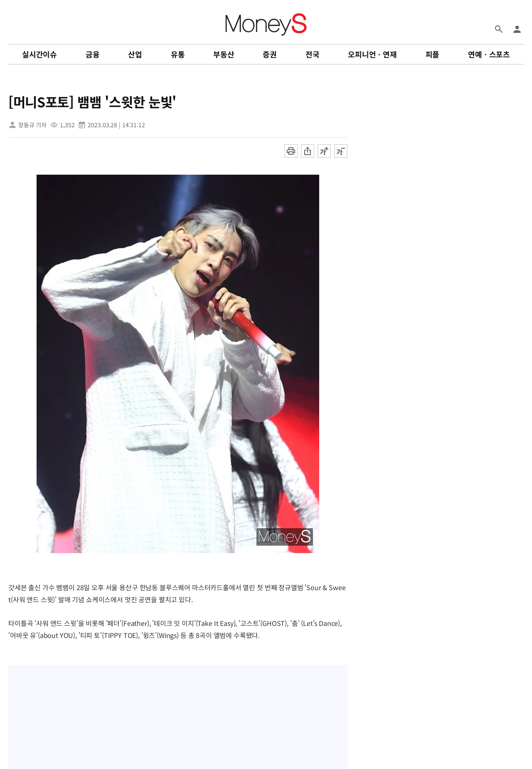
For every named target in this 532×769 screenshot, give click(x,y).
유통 (178, 54)
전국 (313, 54)
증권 (270, 54)
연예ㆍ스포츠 (489, 54)
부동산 (224, 54)
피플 (433, 54)
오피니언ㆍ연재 (372, 54)
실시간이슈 (39, 54)
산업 (135, 54)
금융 (93, 54)
